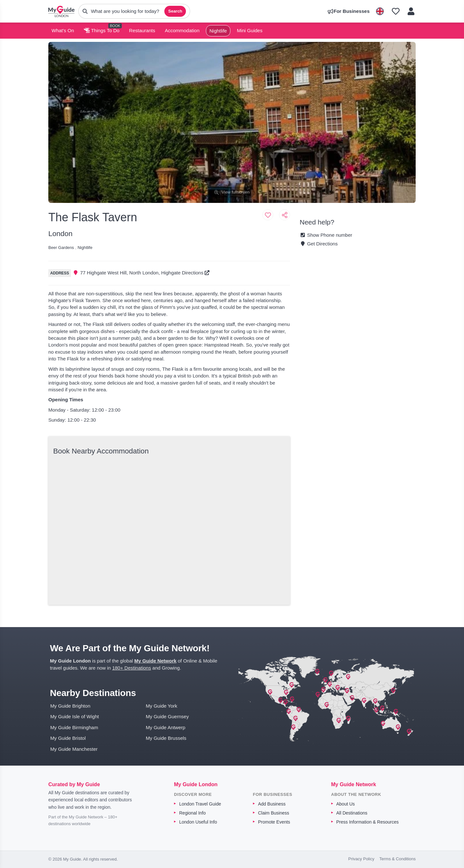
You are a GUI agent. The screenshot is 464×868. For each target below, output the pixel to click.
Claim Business (274, 813)
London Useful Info (198, 822)
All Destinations (352, 813)
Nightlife (218, 31)
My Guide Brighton (70, 706)
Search (175, 11)
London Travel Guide (200, 804)
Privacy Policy (361, 859)
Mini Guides (250, 30)
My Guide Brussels (166, 738)
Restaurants (142, 30)
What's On (63, 30)
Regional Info (193, 813)
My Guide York (162, 706)
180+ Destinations (132, 668)
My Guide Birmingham (74, 727)
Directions (196, 273)
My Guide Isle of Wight (75, 716)
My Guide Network (155, 661)
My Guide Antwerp (166, 727)
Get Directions (319, 244)
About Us (346, 804)
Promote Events (274, 822)
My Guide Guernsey (167, 716)
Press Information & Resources (368, 822)
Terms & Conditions (397, 859)
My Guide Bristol (68, 738)
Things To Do (102, 30)
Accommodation (182, 30)
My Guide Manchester (74, 749)
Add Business (272, 804)
